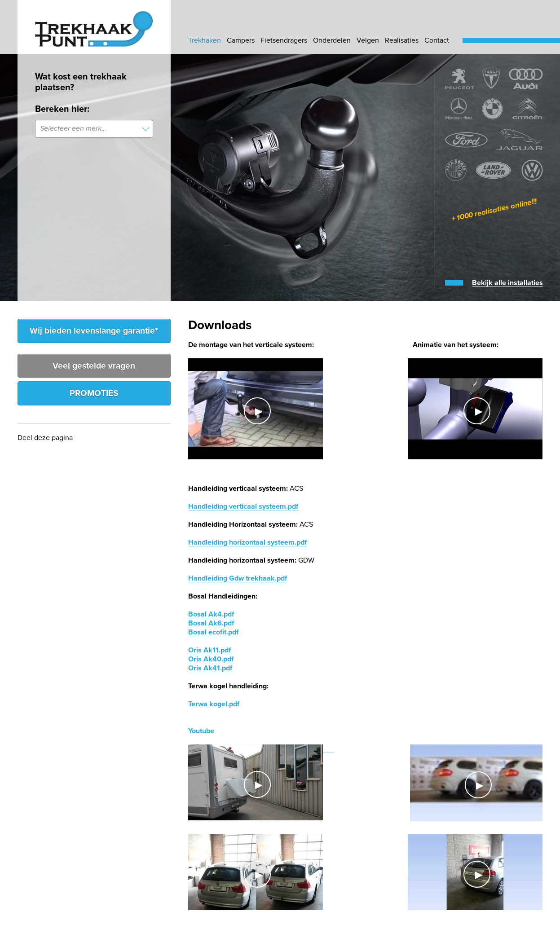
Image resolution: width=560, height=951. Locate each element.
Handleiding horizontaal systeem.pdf (247, 542)
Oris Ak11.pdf (209, 650)
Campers (241, 40)
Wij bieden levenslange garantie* (94, 331)
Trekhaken (205, 40)
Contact (437, 40)
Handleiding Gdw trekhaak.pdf (238, 578)
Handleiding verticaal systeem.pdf (243, 506)
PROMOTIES (94, 393)
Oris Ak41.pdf (210, 668)
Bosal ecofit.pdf (213, 632)
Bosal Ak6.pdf (211, 623)
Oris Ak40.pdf (211, 659)
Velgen (368, 40)
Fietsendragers (284, 40)
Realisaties (402, 40)
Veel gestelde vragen (94, 366)
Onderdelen (332, 40)
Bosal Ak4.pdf (211, 614)
